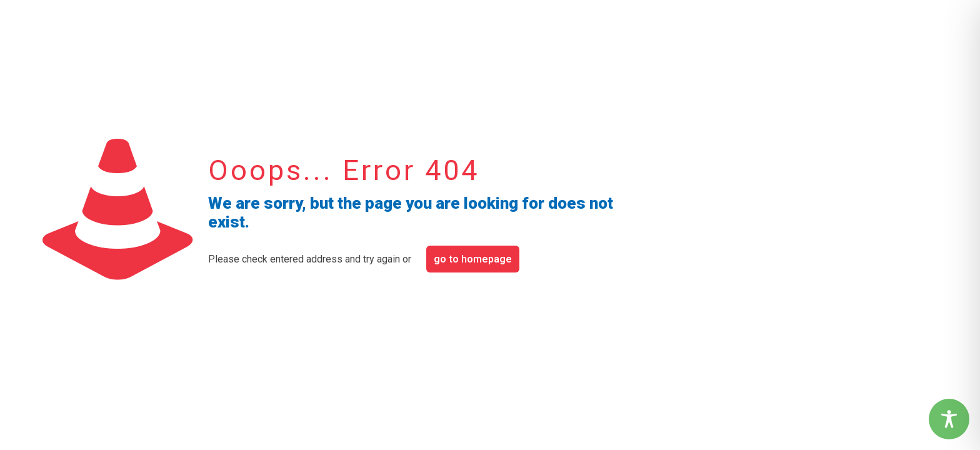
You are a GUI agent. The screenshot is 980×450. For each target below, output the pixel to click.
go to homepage (473, 259)
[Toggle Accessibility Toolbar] (949, 419)
